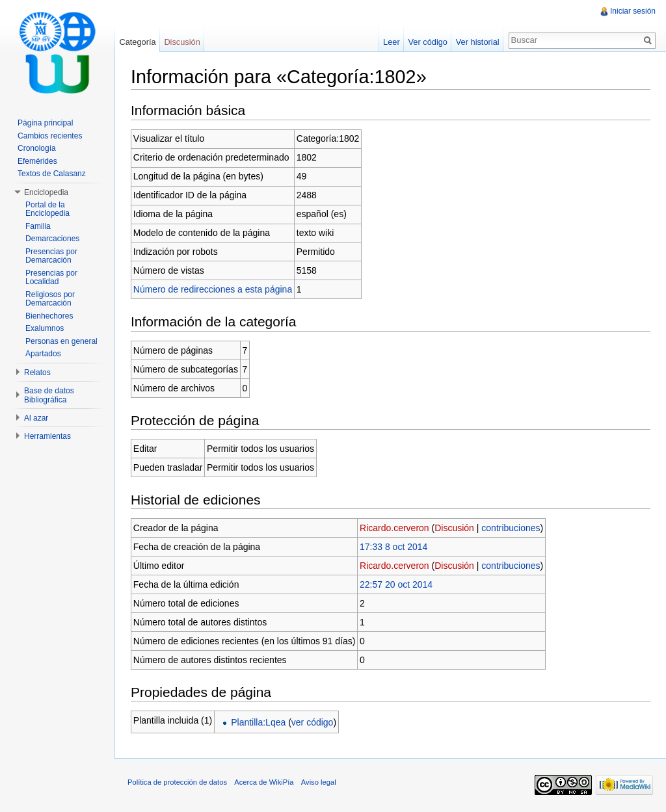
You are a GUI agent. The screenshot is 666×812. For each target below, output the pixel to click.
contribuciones (511, 528)
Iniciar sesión (633, 11)
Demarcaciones (52, 239)
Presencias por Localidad (51, 278)
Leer (392, 42)
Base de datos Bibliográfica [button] (49, 395)
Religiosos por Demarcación (50, 299)
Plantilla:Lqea (258, 722)
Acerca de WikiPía (264, 782)
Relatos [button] (37, 373)
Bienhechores (49, 316)
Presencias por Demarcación (51, 256)
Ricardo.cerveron (394, 528)
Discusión (454, 528)
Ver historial (478, 42)
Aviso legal (319, 782)
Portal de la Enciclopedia (47, 209)
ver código (313, 722)
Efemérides (37, 161)
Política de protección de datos (177, 782)
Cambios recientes (50, 136)
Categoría (137, 42)
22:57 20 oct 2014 (396, 584)
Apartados (43, 354)
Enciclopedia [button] (46, 192)
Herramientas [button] (47, 436)
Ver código (427, 42)
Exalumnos (45, 328)
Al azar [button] (36, 418)
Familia (38, 226)
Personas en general (61, 341)
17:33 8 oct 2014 (393, 547)
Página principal (45, 123)
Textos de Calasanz (52, 174)
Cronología (37, 148)
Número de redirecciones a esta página (213, 289)
